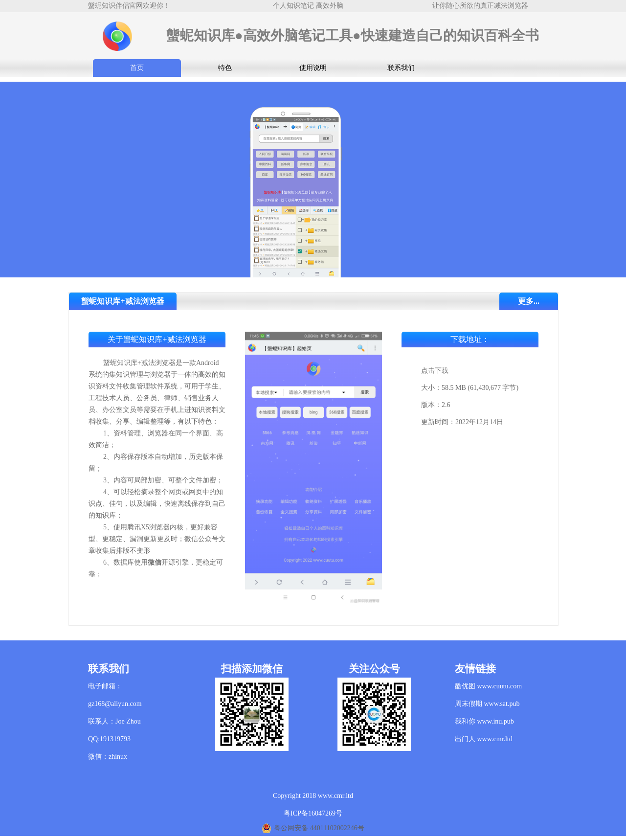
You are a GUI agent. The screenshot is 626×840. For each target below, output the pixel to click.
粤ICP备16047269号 (313, 813)
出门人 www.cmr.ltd (484, 739)
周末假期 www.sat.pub (487, 704)
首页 (137, 68)
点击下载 (435, 371)
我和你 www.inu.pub (484, 721)
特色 (225, 68)
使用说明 (313, 68)
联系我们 (401, 68)
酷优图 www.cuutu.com (488, 686)
